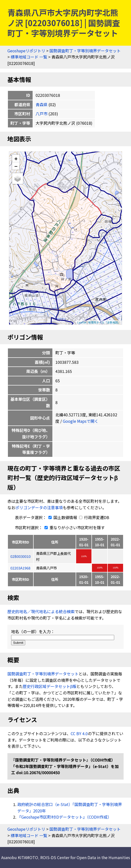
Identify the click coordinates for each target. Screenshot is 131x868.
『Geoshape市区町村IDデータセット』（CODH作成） (64, 817)
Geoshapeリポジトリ (26, 51)
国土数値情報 (62, 517)
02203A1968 (20, 568)
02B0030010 (21, 556)
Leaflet (82, 322)
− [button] (16, 166)
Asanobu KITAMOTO (20, 857)
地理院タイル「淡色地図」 (104, 322)
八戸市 (42, 114)
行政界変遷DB (94, 517)
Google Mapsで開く (81, 421)
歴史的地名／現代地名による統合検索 (41, 611)
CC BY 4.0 (79, 733)
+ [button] (16, 158)
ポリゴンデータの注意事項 (39, 507)
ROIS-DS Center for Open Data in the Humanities (85, 857)
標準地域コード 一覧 (29, 57)
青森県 (42, 104)
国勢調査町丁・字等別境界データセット (85, 51)
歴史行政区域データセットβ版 (50, 686)
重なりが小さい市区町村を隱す (74, 527)
